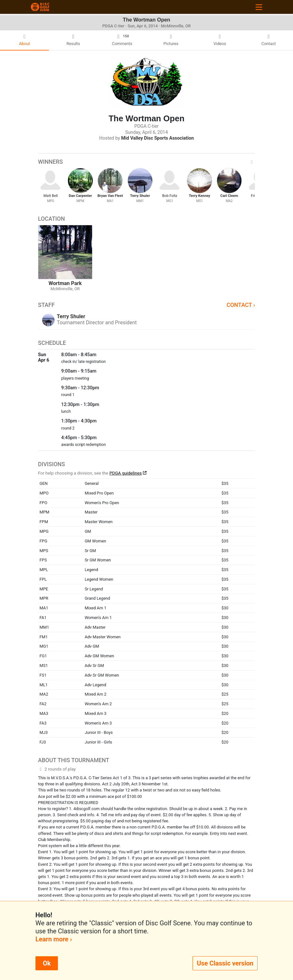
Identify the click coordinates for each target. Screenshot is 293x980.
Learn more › (54, 939)
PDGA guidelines (126, 473)
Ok (47, 963)
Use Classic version (225, 963)
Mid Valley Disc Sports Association (157, 138)
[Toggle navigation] (259, 7)
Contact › (241, 305)
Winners (146, 162)
